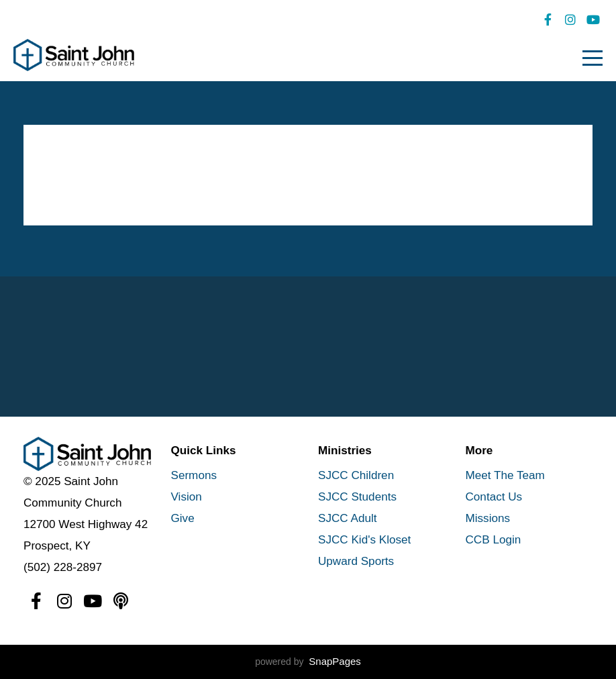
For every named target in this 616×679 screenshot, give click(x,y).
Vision (187, 497)
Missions (488, 518)
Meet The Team (505, 475)
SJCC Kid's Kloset (364, 540)
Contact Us (494, 497)
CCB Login (494, 540)
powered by (308, 662)
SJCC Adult (348, 518)
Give (183, 518)
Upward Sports (356, 561)
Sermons (194, 475)
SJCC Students (357, 497)
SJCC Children (356, 475)
